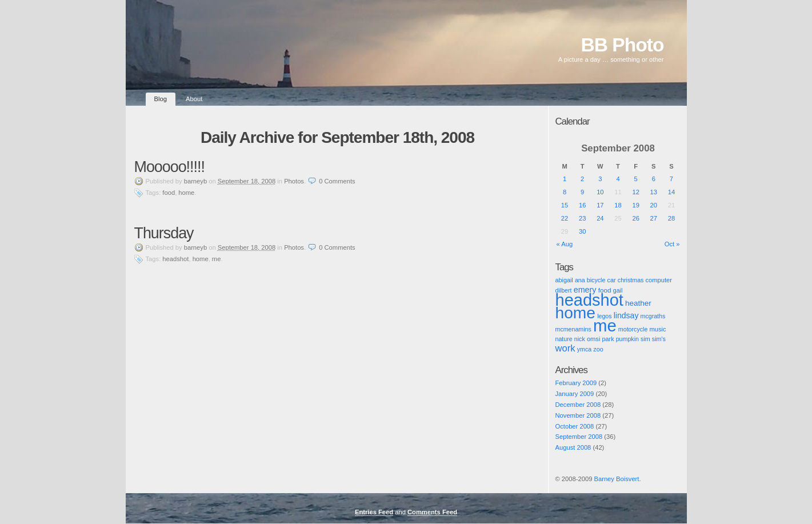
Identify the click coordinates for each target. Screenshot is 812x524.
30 (582, 231)
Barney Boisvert (616, 479)
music (657, 329)
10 (600, 192)
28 (671, 218)
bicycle (596, 280)
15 (565, 205)
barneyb (195, 181)
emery (585, 290)
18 (618, 205)
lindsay (626, 315)
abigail (564, 280)
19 (635, 205)
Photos (294, 181)
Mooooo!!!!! (169, 167)
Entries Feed (374, 512)
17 (600, 205)
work (565, 348)
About (194, 99)
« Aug (565, 244)
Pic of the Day (566, 489)
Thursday (164, 233)
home (186, 193)
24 (600, 218)
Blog (161, 99)
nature (564, 339)
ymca (584, 349)
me (217, 259)
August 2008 (573, 447)
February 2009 (576, 383)
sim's (659, 339)
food (169, 193)
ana (580, 280)
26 (635, 218)
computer (659, 280)
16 (582, 205)
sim (645, 339)
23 (582, 218)
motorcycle (633, 329)
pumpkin (627, 339)
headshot (175, 259)
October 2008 (575, 426)
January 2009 (575, 394)
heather (638, 303)
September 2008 (579, 437)
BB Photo (623, 45)
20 (654, 205)
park (608, 339)
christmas (631, 280)
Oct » (672, 244)
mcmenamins (573, 329)
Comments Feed (432, 512)
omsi (594, 339)
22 (565, 218)
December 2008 (578, 405)
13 (654, 192)
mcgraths (653, 316)
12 (635, 192)
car (611, 280)
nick (580, 339)
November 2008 (578, 415)
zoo (598, 349)
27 (654, 218)
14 (671, 192)
